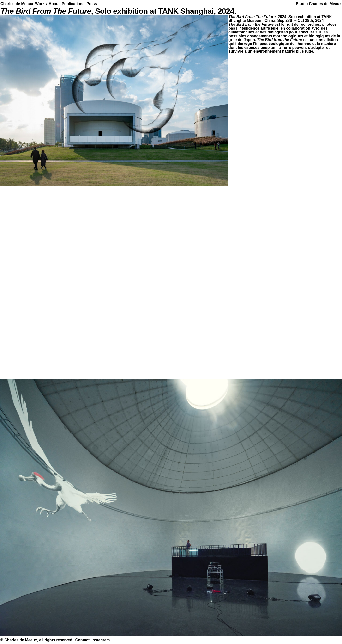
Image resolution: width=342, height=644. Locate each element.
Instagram (101, 640)
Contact (82, 640)
